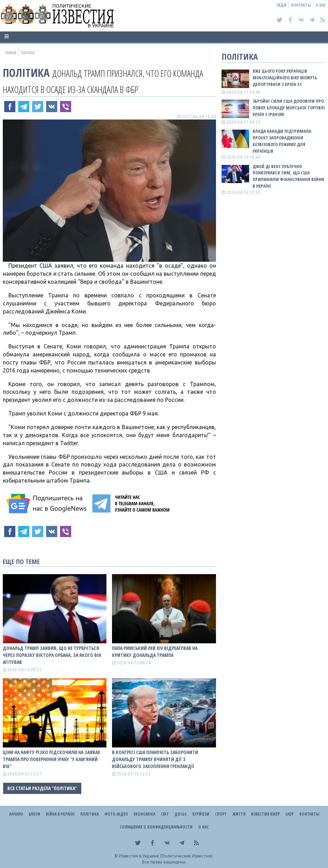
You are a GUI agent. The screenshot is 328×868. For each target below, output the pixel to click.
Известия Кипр (265, 814)
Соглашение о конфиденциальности (156, 827)
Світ (165, 814)
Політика (26, 73)
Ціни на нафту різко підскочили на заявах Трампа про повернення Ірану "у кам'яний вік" (51, 759)
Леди (282, 5)
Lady (290, 814)
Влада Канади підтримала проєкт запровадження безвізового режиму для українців (282, 141)
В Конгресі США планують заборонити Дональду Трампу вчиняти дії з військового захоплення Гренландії (155, 759)
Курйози (201, 814)
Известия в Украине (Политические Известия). (166, 856)
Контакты (301, 5)
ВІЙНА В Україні (60, 814)
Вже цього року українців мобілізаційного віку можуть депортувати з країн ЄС (285, 78)
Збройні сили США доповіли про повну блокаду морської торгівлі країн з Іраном (289, 108)
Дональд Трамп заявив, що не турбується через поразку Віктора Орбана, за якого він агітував (52, 655)
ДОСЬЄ (181, 814)
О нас (321, 5)
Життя (239, 814)
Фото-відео (116, 814)
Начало (16, 814)
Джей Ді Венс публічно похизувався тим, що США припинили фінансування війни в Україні (288, 176)
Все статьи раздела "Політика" (42, 788)
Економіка (144, 814)
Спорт (221, 814)
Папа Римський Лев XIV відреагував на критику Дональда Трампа (155, 652)
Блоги (34, 814)
